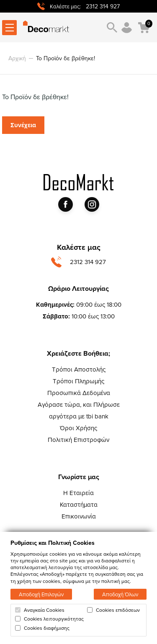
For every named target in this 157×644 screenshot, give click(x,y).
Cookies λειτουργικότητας (49, 619)
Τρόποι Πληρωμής (78, 381)
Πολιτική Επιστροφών (78, 440)
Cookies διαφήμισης (42, 628)
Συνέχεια (23, 125)
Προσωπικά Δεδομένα (79, 393)
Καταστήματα (79, 504)
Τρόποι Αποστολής (79, 369)
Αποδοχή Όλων (120, 594)
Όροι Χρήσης (78, 428)
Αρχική (17, 58)
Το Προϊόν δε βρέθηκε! (66, 58)
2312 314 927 (103, 6)
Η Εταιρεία (78, 493)
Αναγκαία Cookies (40, 610)
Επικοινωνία (79, 516)
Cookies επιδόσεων (113, 610)
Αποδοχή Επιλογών (41, 594)
